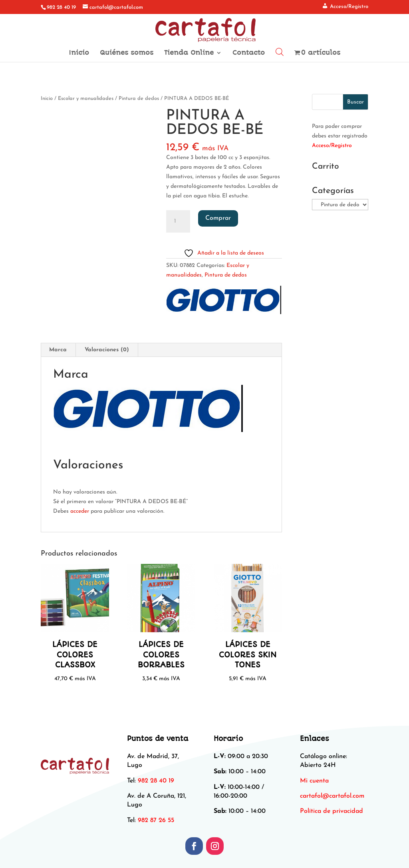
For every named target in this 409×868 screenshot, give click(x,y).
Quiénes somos (127, 53)
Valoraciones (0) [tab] (107, 350)
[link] (332, 796)
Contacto (249, 53)
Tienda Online (189, 53)
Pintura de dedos (139, 99)
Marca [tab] (58, 350)
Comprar (218, 218)
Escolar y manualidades (86, 99)
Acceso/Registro (332, 146)
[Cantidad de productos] (178, 221)
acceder (80, 511)
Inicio (79, 53)
